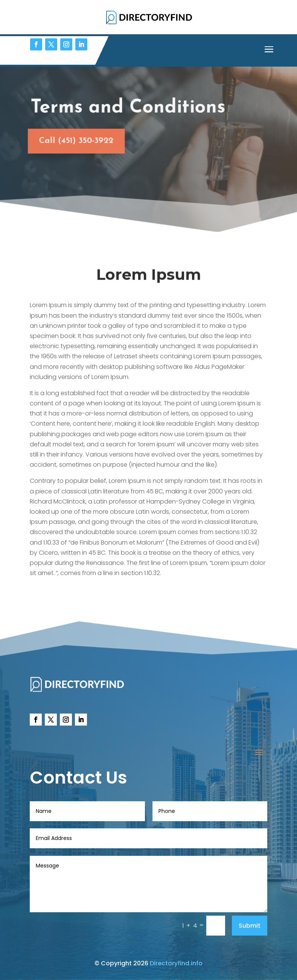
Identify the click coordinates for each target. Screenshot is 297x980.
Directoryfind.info (176, 963)
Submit (250, 926)
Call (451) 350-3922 (71, 141)
